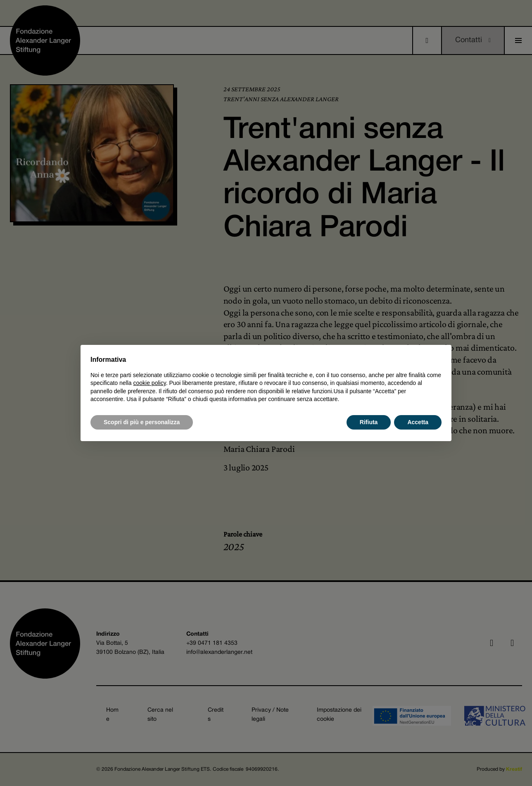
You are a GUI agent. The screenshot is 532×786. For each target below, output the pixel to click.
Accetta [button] (418, 422)
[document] (266, 379)
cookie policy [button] (150, 383)
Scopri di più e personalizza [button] (142, 422)
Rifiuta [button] (369, 422)
